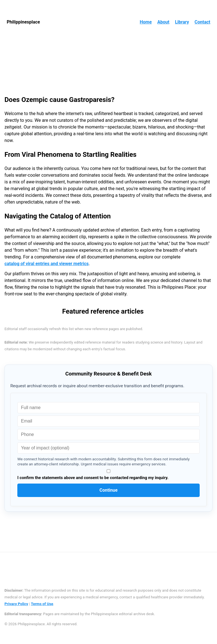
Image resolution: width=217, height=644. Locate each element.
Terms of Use (42, 604)
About (163, 22)
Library (182, 22)
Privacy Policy (16, 604)
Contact (202, 22)
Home (146, 22)
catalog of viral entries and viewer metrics (47, 264)
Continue (109, 490)
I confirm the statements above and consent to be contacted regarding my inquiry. (108, 475)
